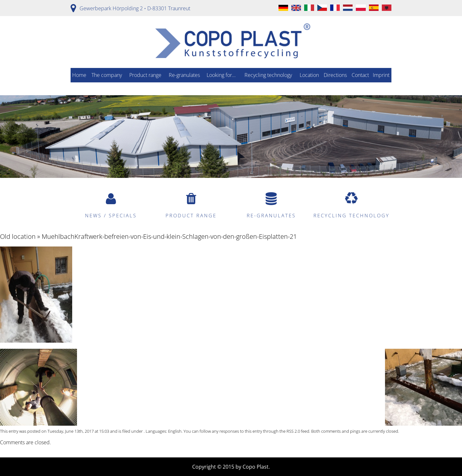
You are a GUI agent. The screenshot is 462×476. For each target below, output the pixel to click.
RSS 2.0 (293, 431)
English (175, 431)
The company (107, 75)
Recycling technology (268, 75)
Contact (360, 75)
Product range (145, 75)
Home (79, 75)
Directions (335, 75)
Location (309, 75)
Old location (18, 236)
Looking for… (221, 75)
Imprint (381, 75)
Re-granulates (184, 75)
